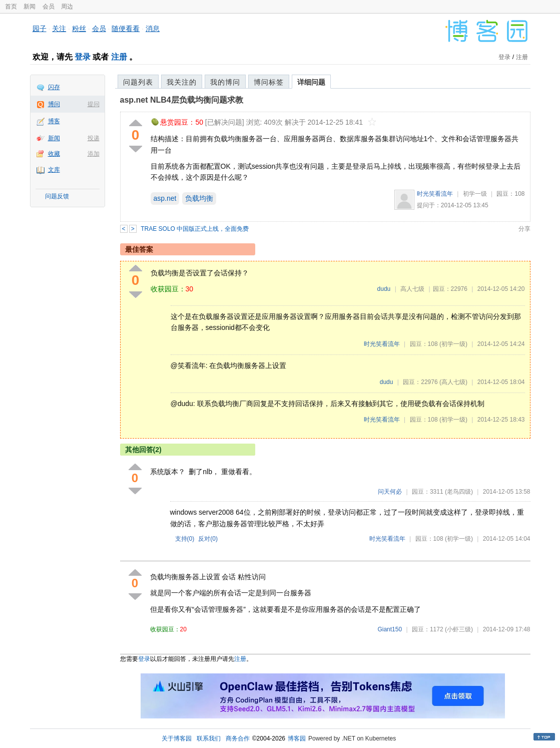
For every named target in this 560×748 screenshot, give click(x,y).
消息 (153, 29)
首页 (11, 7)
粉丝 (79, 29)
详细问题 (311, 82)
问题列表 (138, 82)
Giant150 (390, 629)
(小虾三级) (459, 629)
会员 (49, 7)
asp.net (165, 198)
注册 (119, 57)
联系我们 (209, 738)
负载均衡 (199, 198)
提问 (94, 104)
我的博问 (225, 82)
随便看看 (126, 29)
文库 (54, 170)
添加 (94, 154)
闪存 (54, 87)
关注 (59, 29)
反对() (208, 539)
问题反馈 (57, 196)
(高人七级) (453, 382)
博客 (54, 121)
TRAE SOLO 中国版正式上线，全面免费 (195, 229)
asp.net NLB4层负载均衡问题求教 (182, 100)
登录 (83, 57)
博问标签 (269, 82)
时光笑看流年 (435, 194)
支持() (185, 539)
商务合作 (238, 738)
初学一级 (475, 194)
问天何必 (390, 492)
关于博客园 (177, 738)
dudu (384, 289)
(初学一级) (453, 344)
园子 (40, 29)
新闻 (30, 7)
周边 (67, 7)
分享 (524, 229)
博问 (54, 104)
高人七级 (412, 289)
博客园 (297, 738)
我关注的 (182, 82)
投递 (94, 138)
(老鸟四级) (459, 492)
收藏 (54, 154)
